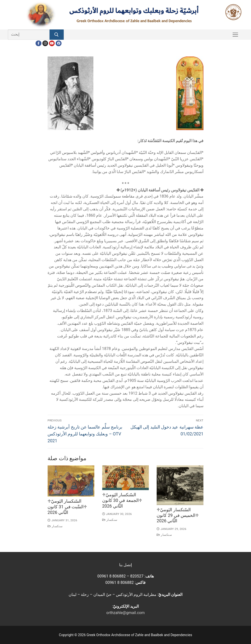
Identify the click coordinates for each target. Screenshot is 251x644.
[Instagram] (45, 43)
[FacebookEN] (58, 43)
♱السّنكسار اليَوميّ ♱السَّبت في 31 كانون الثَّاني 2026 (67, 507)
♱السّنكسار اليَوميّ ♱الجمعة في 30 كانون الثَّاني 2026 (122, 500)
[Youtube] (52, 43)
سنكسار (55, 526)
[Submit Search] (57, 35)
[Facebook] (38, 43)
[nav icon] (235, 35)
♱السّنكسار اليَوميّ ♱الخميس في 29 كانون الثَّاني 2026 (178, 515)
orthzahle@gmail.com (125, 613)
